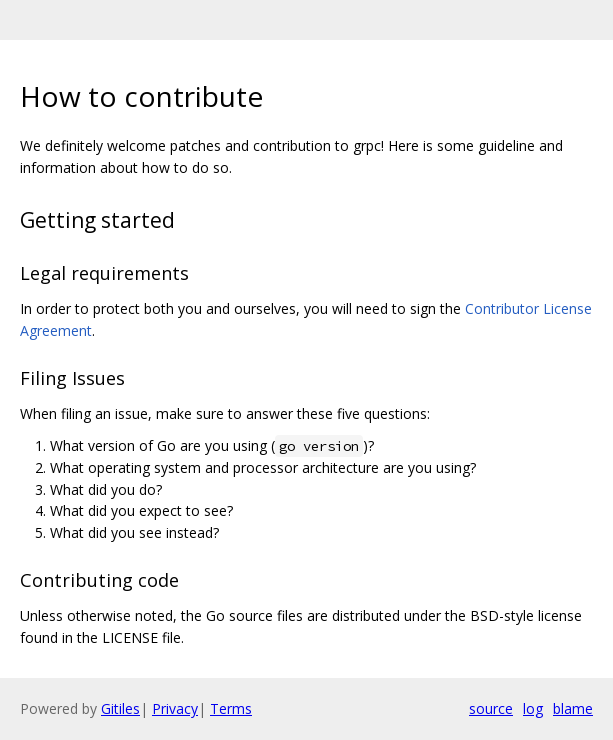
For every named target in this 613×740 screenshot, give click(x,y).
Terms (231, 708)
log (533, 708)
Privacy (175, 708)
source (491, 708)
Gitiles (120, 708)
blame (573, 708)
